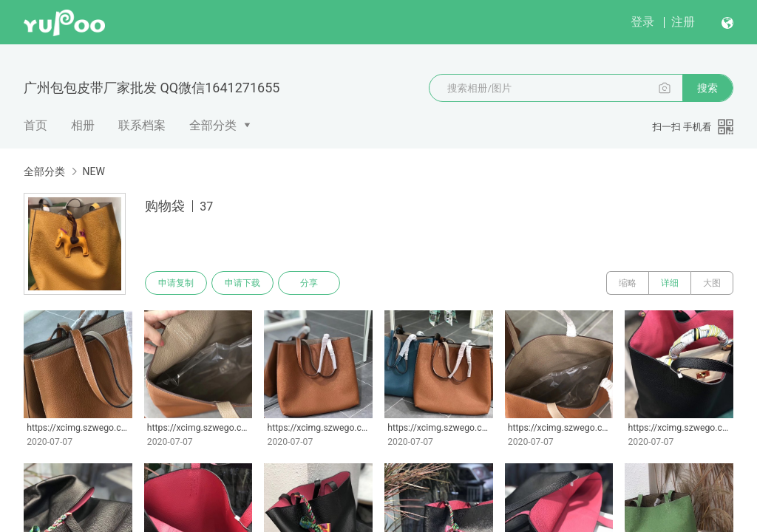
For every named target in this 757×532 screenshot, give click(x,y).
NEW (93, 171)
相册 (83, 125)
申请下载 (242, 283)
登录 (642, 22)
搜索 (707, 88)
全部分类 (213, 125)
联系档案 (142, 125)
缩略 (628, 283)
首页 (35, 125)
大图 (712, 283)
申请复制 (176, 283)
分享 (309, 283)
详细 (670, 283)
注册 (683, 22)
